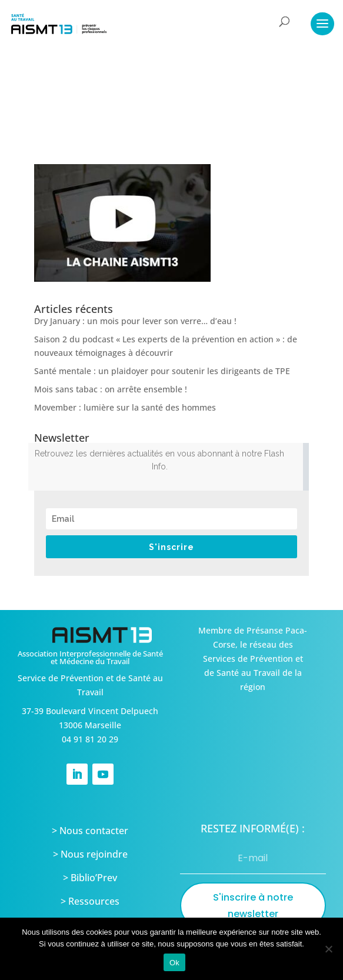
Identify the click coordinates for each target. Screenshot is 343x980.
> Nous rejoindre (90, 854)
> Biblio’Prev (90, 878)
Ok (174, 963)
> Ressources (90, 901)
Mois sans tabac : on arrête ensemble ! (111, 389)
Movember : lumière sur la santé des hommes (125, 407)
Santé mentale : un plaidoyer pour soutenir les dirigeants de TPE (162, 371)
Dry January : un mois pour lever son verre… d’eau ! (135, 321)
